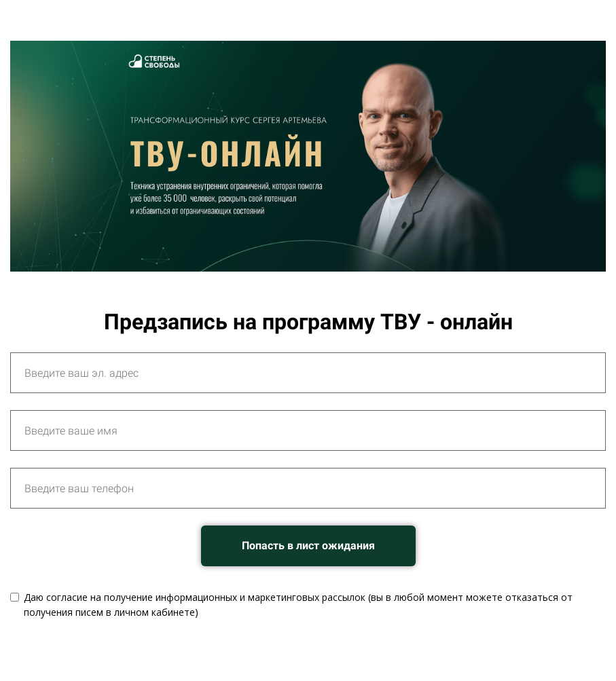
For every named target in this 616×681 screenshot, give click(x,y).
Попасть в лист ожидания (308, 546)
